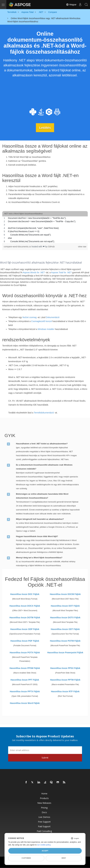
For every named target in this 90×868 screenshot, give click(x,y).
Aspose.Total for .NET (61, 272)
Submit (45, 758)
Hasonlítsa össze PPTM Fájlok (65, 680)
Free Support (44, 822)
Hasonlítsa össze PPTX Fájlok (25, 691)
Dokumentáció (53, 317)
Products (44, 798)
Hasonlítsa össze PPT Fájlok (25, 680)
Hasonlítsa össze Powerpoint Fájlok (65, 653)
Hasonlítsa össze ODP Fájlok (25, 629)
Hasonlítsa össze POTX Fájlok (25, 653)
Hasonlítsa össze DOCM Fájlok (65, 594)
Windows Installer (46, 329)
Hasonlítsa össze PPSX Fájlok (65, 668)
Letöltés (45, 128)
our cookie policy (44, 845)
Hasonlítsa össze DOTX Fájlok (65, 618)
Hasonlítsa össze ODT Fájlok (65, 629)
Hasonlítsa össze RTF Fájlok (65, 691)
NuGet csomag (29, 317)
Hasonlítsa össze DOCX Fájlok (25, 606)
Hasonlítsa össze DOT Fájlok (65, 606)
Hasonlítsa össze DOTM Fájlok (25, 618)
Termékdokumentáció (44, 413)
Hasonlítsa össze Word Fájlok (25, 703)
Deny (64, 858)
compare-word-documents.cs (18, 246)
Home (44, 794)
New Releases (44, 803)
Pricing (44, 808)
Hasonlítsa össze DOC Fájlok (25, 594)
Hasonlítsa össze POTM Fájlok (65, 641)
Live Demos (44, 817)
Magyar (71, 5)
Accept (45, 851)
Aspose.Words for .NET (34, 272)
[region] (45, 230)
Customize (26, 858)
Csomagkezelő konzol (42, 321)
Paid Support (44, 826)
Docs (44, 812)
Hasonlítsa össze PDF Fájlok (25, 641)
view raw (82, 246)
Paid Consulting (44, 831)
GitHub (51, 246)
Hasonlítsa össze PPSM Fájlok (25, 668)
